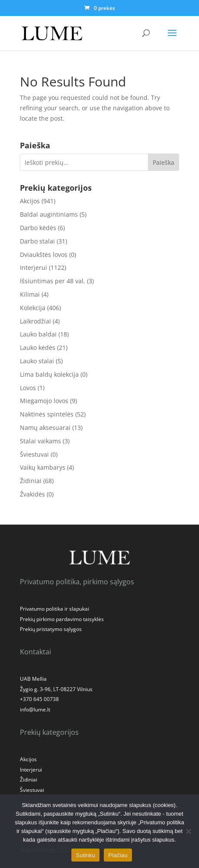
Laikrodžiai (35, 321)
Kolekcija (33, 308)
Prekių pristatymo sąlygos (51, 629)
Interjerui (34, 267)
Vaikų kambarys (43, 467)
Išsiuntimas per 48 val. (53, 281)
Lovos (28, 388)
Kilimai (30, 294)
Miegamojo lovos (44, 401)
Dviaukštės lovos (44, 255)
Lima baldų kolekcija (49, 374)
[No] (188, 831)
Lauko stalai (37, 361)
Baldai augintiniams (49, 214)
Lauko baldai (38, 334)
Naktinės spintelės (47, 414)
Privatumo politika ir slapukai (55, 609)
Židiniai (31, 481)
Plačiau (118, 855)
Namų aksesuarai (45, 428)
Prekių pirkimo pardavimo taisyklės (62, 619)
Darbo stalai (37, 241)
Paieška (164, 162)
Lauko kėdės (38, 348)
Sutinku (85, 855)
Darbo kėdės (38, 228)
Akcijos (30, 201)
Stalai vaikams (40, 441)
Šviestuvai (34, 454)
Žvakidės (32, 494)
